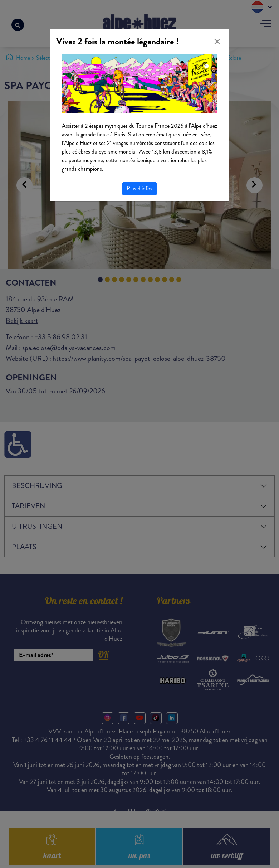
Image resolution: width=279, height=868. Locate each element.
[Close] (217, 42)
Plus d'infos (139, 188)
